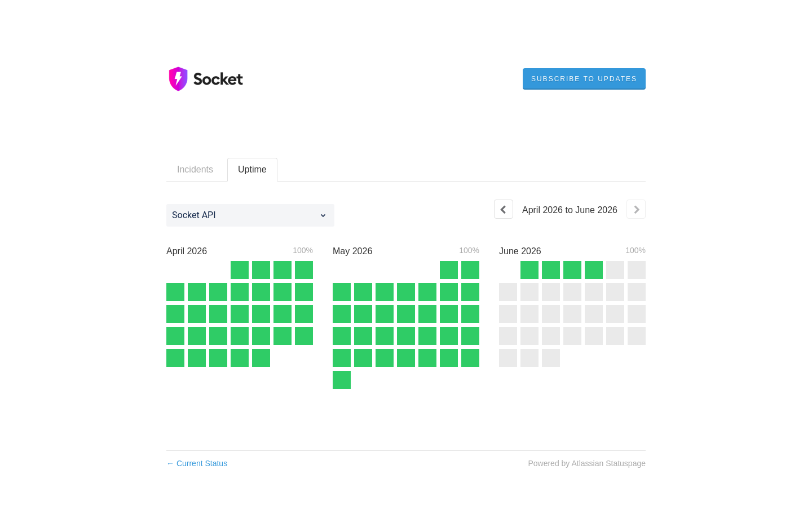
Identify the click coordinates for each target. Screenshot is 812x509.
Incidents (195, 169)
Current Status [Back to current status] (197, 463)
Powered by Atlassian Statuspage (587, 463)
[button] (584, 79)
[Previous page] (504, 209)
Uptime (252, 169)
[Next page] (636, 209)
